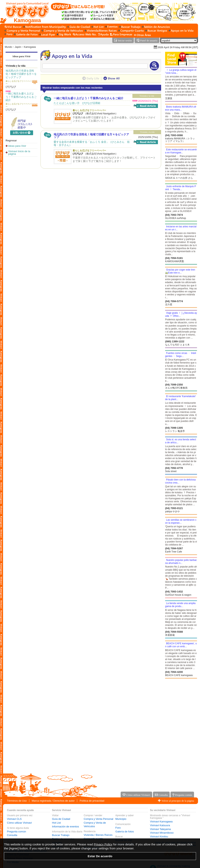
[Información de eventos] (111, 27)
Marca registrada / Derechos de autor (53, 801)
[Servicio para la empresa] (121, 35)
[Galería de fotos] (26, 35)
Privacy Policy (103, 844)
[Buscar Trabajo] (130, 27)
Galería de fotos (125, 832)
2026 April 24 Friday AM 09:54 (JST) (178, 47)
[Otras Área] (142, 35)
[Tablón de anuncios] (156, 27)
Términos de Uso (17, 801)
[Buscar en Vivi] (13, 27)
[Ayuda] (103, 35)
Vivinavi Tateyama (160, 829)
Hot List (56, 823)
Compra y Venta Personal (99, 819)
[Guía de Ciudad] (79, 27)
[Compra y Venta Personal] (22, 31)
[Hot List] (98, 27)
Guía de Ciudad (61, 819)
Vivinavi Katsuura (160, 825)
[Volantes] (47, 35)
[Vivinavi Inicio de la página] (25, 12)
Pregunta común (16, 832)
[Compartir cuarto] (131, 31)
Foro (118, 828)
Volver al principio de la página (178, 801)
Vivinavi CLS (14, 819)
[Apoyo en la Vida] (181, 31)
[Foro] (8, 35)
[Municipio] (45, 27)
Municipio (121, 819)
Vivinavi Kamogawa (161, 822)
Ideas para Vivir (22, 56)
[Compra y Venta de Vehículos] (62, 31)
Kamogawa (30, 47)
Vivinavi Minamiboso (162, 833)
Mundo (8, 47)
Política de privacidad (92, 801)
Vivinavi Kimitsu (159, 837)
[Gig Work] (64, 35)
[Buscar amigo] (156, 31)
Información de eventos (66, 827)
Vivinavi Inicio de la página (19, 152)
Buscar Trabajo (61, 835)
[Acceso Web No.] (85, 35)
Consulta (12, 835)
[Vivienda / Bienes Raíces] (101, 31)
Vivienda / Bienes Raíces (98, 835)
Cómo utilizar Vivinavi (19, 823)
